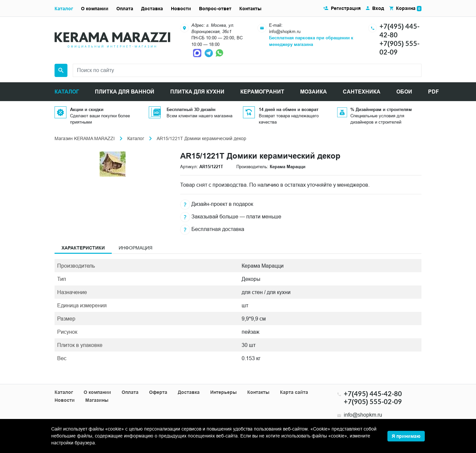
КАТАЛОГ (67, 92)
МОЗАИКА (314, 92)
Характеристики (83, 248)
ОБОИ (404, 92)
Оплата (125, 9)
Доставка (152, 9)
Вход (378, 8)
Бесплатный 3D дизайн (191, 109)
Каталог (64, 9)
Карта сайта (294, 392)
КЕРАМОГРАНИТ (262, 92)
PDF (434, 92)
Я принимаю (406, 436)
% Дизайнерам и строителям (381, 109)
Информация (136, 248)
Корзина (409, 8)
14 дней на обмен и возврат (289, 109)
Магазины (97, 400)
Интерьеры (223, 392)
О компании (95, 9)
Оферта (158, 392)
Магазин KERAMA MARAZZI (85, 138)
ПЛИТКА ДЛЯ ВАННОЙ (125, 92)
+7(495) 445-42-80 (373, 394)
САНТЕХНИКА (362, 92)
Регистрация (346, 8)
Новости (181, 9)
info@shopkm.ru (285, 31)
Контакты (250, 9)
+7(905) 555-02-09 (373, 401)
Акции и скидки (87, 109)
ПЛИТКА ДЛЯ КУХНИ (197, 92)
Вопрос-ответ (215, 9)
